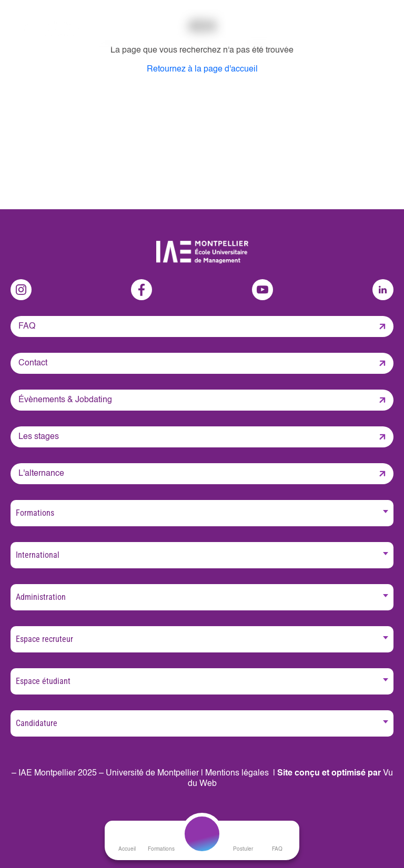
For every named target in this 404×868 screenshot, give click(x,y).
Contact (33, 363)
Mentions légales (237, 773)
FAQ (27, 326)
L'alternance (41, 474)
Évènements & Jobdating (65, 400)
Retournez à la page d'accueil (202, 69)
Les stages (39, 437)
